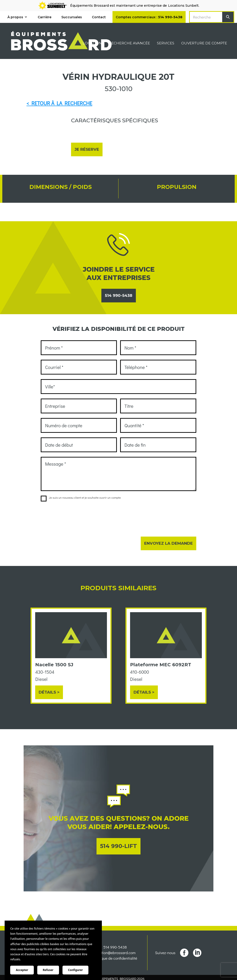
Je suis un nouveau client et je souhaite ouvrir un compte (81, 498)
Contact (99, 17)
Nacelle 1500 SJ (54, 665)
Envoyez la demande (168, 543)
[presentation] (76, 516)
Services (166, 43)
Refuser (48, 970)
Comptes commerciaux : (149, 17)
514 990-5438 (119, 295)
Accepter (22, 970)
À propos (15, 17)
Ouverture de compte (204, 43)
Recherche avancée (129, 43)
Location (92, 43)
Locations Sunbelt (183, 6)
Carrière (45, 17)
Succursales (72, 17)
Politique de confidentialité (115, 967)
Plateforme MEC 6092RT (161, 665)
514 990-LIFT (118, 846)
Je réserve (87, 149)
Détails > (49, 692)
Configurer (75, 970)
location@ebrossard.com (115, 961)
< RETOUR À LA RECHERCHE (59, 103)
